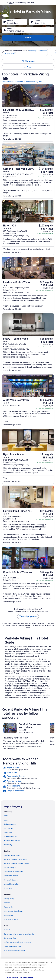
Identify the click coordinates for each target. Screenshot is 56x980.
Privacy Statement (13, 977)
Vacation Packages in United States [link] (16, 863)
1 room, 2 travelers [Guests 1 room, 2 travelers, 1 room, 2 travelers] (16, 31)
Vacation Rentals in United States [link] (16, 859)
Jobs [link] (6, 820)
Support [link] (7, 930)
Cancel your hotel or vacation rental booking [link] (19, 934)
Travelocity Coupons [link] (11, 880)
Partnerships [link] (9, 828)
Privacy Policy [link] (9, 899)
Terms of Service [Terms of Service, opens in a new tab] (27, 977)
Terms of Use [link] (9, 907)
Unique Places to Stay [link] (12, 884)
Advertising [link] (8, 845)
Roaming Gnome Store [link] (12, 841)
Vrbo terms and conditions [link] (13, 911)
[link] (28, 769)
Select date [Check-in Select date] (12, 23)
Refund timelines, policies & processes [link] (17, 942)
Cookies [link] (7, 903)
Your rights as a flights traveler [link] (15, 951)
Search (28, 38)
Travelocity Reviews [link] (11, 876)
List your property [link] (10, 824)
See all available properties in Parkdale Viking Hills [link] (22, 82)
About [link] (6, 816)
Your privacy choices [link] (11, 919)
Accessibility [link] (9, 915)
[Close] (52, 963)
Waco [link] (11, 3)
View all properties (28, 616)
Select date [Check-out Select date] (40, 23)
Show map (28, 61)
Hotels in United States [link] (12, 855)
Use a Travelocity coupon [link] (13, 946)
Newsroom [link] (8, 832)
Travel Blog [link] (8, 888)
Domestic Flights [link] (10, 868)
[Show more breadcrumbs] (4, 3)
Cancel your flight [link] (10, 938)
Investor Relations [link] (10, 836)
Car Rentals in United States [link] (14, 872)
